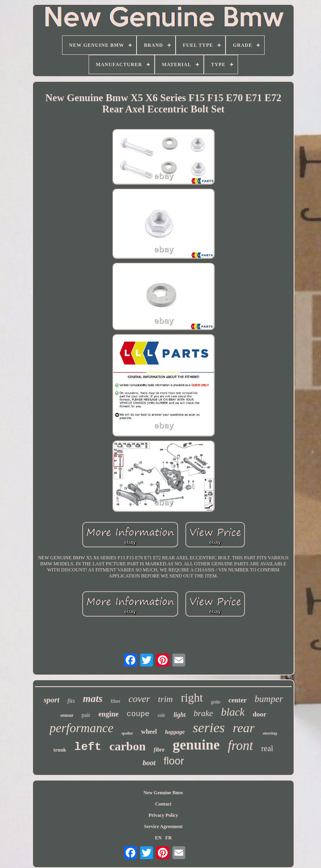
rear (244, 728)
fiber (115, 701)
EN (158, 838)
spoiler (127, 733)
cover (139, 699)
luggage (175, 732)
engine (108, 714)
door (259, 714)
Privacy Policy (164, 815)
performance (81, 728)
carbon (128, 746)
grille (216, 702)
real (267, 748)
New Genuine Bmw (163, 793)
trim (165, 699)
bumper (269, 699)
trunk (60, 750)
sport (51, 700)
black (233, 712)
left (88, 747)
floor (174, 761)
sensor (67, 715)
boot (149, 763)
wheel (149, 732)
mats (93, 699)
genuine (196, 745)
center (237, 700)
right (192, 698)
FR (168, 838)
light (180, 715)
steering (270, 733)
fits (71, 701)
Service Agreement (163, 826)
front (240, 745)
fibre (159, 750)
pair (86, 715)
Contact (163, 804)
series (209, 728)
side (161, 715)
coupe (138, 714)
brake (203, 713)
